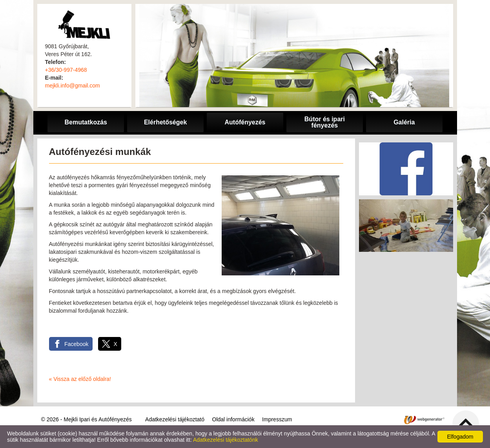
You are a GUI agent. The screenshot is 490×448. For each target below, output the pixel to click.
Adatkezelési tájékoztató (175, 419)
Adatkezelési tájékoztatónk (226, 440)
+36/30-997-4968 (66, 70)
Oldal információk (233, 419)
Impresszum (277, 419)
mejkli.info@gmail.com (73, 86)
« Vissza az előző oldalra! (80, 379)
